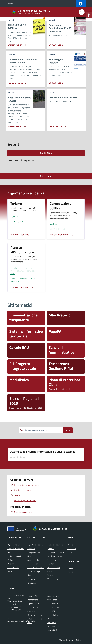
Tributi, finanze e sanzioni (54, 569)
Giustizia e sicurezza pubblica (55, 547)
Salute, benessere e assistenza (55, 562)
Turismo (50, 575)
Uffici (9, 552)
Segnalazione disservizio (33, 609)
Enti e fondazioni (14, 556)
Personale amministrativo (13, 566)
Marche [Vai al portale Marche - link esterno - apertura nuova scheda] (10, 4)
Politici (10, 560)
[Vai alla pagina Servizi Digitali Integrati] (57, 82)
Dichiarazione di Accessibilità (54, 628)
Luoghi (70, 568)
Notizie (70, 545)
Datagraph (80, 640)
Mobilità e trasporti (55, 556)
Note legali (52, 623)
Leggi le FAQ (32, 596)
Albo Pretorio (53, 604)
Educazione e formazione (33, 581)
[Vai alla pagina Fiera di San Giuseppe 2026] (59, 126)
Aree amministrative (16, 549)
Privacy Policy (53, 619)
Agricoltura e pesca (35, 545)
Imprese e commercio (56, 552)
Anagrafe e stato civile (34, 554)
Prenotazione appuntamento (33, 602)
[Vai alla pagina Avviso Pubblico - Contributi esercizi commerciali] (18, 82)
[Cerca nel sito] (82, 12)
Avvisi (70, 552)
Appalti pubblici (33, 560)
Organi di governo (14, 545)
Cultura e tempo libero (34, 573)
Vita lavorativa (53, 579)
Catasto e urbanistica (36, 568)
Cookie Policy (53, 615)
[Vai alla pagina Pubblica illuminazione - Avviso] (16, 125)
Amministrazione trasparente (54, 598)
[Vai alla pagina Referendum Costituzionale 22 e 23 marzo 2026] (57, 44)
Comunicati (72, 549)
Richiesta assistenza (36, 615)
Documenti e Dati (14, 571)
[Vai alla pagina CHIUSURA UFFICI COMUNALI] (16, 44)
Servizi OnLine (53, 607)
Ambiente (31, 549)
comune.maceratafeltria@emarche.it (22, 621)
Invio (68, 430)
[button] (89, 15)
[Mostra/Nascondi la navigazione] (3, 12)
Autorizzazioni (33, 564)
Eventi (70, 572)
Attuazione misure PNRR (35, 621)
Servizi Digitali (53, 611)
